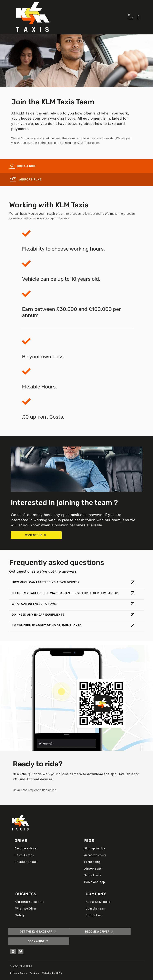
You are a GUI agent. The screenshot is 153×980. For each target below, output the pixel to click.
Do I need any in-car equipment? (38, 615)
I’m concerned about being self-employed (47, 625)
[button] (139, 17)
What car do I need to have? (35, 604)
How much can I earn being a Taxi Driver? (46, 582)
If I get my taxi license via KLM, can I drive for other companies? (65, 593)
